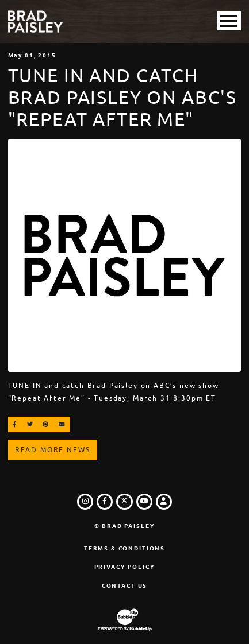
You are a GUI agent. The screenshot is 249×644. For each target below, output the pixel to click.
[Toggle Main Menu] (229, 21)
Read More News (53, 450)
